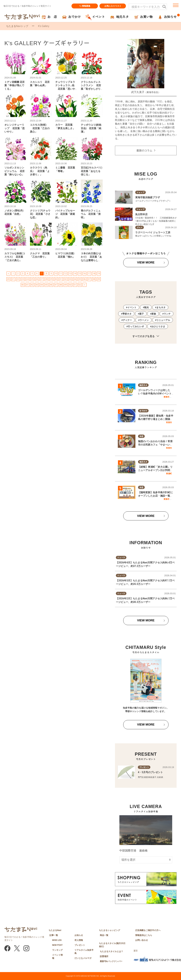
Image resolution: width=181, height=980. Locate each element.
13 (70, 273)
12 (65, 273)
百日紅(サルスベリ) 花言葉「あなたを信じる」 (93, 171)
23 (23, 279)
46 (51, 285)
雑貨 (146, 777)
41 (27, 285)
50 (70, 285)
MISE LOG (57, 940)
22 (18, 279)
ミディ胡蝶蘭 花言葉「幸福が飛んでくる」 (15, 85)
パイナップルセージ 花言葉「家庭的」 (65, 214)
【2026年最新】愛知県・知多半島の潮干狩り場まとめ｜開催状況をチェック (156, 419)
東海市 (166, 397)
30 (56, 279)
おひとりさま (158, 326)
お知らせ (79, 935)
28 (46, 279)
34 (75, 279)
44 (42, 285)
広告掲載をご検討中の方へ (148, 930)
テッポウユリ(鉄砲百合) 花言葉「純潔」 (91, 128)
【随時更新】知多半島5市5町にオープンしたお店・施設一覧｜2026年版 (155, 496)
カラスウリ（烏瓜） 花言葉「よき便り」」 (40, 171)
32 (65, 279)
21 (13, 279)
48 (61, 285)
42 (32, 285)
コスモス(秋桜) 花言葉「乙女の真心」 (40, 128)
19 (99, 273)
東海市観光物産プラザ (148, 197)
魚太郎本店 (141, 214)
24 (27, 279)
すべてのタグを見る (146, 336)
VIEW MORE (146, 262)
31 (61, 279)
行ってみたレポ (136, 326)
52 (80, 285)
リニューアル (163, 320)
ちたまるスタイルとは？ (111, 951)
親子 (142, 314)
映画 (150, 777)
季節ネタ (127, 314)
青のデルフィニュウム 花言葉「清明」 (91, 214)
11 (61, 273)
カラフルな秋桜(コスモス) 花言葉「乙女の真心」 (15, 257)
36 (84, 279)
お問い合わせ (142, 940)
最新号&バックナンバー (111, 961)
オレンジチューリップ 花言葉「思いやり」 (15, 128)
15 (80, 273)
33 (70, 279)
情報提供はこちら (144, 935)
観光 (146, 307)
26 (37, 279)
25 (32, 279)
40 (23, 285)
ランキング (57, 950)
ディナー (127, 320)
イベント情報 (57, 957)
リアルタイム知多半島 (84, 952)
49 (65, 285)
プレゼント (80, 945)
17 (89, 273)
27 (42, 279)
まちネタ (161, 307)
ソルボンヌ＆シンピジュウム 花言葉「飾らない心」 (15, 171)
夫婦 (159, 777)
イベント (132, 307)
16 (84, 273)
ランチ (167, 314)
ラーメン (144, 320)
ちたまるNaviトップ (17, 26)
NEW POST (57, 945)
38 (94, 279)
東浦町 (169, 474)
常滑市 (169, 422)
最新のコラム (144, 150)
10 (56, 273)
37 (89, 279)
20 (8, 279)
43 (37, 285)
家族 (154, 314)
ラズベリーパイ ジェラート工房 (153, 232)
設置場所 (104, 956)
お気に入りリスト (113, 6)
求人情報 (79, 940)
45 (46, 285)
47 (56, 285)
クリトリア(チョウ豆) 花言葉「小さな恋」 (40, 214)
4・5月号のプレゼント (150, 772)
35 (80, 279)
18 (94, 273)
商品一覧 (104, 935)
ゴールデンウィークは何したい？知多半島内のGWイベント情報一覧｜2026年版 (155, 394)
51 (75, 285)
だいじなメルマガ (83, 958)
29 (51, 279)
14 (75, 273)
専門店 (141, 777)
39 (99, 279)
